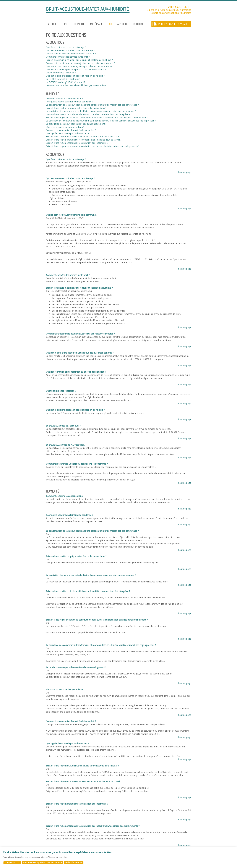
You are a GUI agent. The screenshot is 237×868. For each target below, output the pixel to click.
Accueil (53, 24)
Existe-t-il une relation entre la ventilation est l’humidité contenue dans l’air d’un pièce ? (88, 114)
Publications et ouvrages (174, 24)
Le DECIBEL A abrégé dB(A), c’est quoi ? (66, 82)
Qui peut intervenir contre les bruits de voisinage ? (70, 50)
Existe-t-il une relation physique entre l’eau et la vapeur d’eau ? (76, 108)
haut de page (185, 172)
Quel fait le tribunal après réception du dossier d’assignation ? (76, 69)
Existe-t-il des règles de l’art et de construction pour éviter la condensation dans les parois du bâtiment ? (97, 117)
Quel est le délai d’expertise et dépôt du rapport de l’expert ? (75, 76)
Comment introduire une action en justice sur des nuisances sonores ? (80, 63)
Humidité (80, 24)
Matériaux (96, 24)
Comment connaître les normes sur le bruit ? (68, 57)
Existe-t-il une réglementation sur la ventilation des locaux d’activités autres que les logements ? (93, 146)
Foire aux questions (66, 35)
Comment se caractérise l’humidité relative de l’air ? (71, 130)
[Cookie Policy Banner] (118, 858)
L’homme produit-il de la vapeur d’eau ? (65, 127)
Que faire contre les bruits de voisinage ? (66, 47)
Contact (138, 24)
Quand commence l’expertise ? (61, 73)
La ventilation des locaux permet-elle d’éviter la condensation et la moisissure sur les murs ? (91, 111)
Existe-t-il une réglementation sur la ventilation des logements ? (77, 143)
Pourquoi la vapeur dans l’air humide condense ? (69, 102)
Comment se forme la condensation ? (64, 98)
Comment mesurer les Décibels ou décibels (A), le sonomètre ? (77, 85)
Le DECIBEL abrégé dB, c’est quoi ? (63, 79)
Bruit (66, 24)
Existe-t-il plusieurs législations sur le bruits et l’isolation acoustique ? (79, 60)
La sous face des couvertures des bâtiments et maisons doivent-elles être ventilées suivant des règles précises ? (101, 121)
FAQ (110, 24)
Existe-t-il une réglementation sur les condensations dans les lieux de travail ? (84, 140)
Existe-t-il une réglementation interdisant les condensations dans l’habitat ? (82, 137)
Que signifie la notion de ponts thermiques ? (67, 133)
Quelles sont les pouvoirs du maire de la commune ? (72, 54)
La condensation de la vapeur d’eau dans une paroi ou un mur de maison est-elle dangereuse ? (92, 105)
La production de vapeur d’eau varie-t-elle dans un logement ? (76, 124)
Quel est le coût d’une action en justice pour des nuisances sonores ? (80, 66)
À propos (123, 24)
